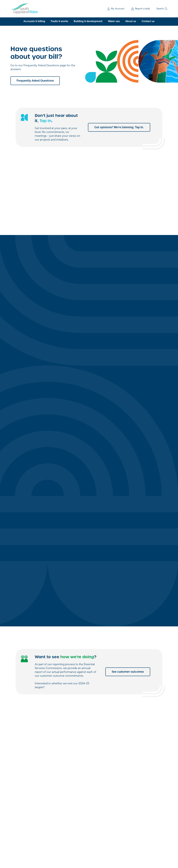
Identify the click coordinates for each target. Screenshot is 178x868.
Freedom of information (24, 846)
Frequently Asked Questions (35, 81)
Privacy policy (51, 846)
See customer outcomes (128, 406)
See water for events (130, 630)
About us (131, 21)
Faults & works (59, 21)
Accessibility (70, 846)
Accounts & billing (34, 21)
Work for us (132, 818)
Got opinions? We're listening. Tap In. (119, 127)
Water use (114, 21)
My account (132, 804)
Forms (129, 811)
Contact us (148, 21)
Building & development (88, 21)
